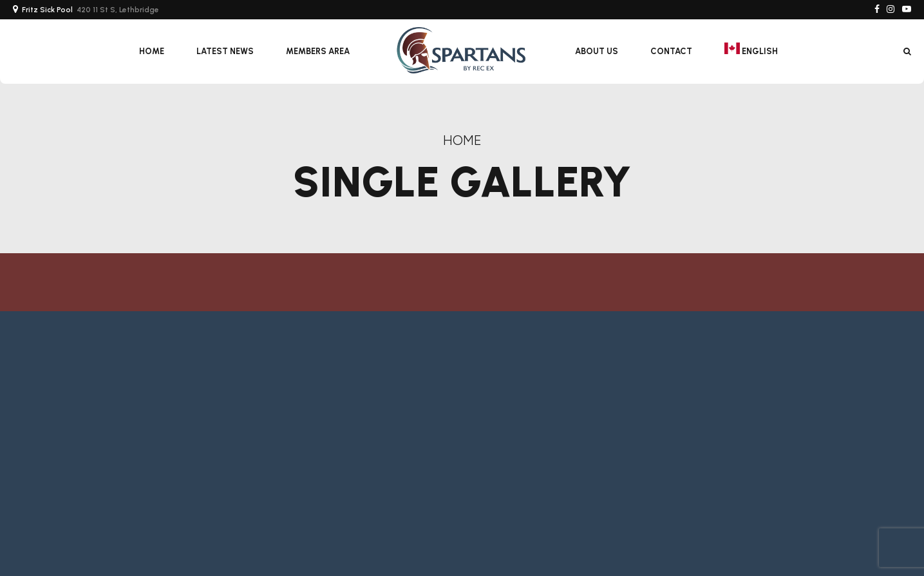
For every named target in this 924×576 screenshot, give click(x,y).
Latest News (225, 51)
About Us (597, 51)
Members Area (318, 51)
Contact (671, 51)
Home (152, 51)
